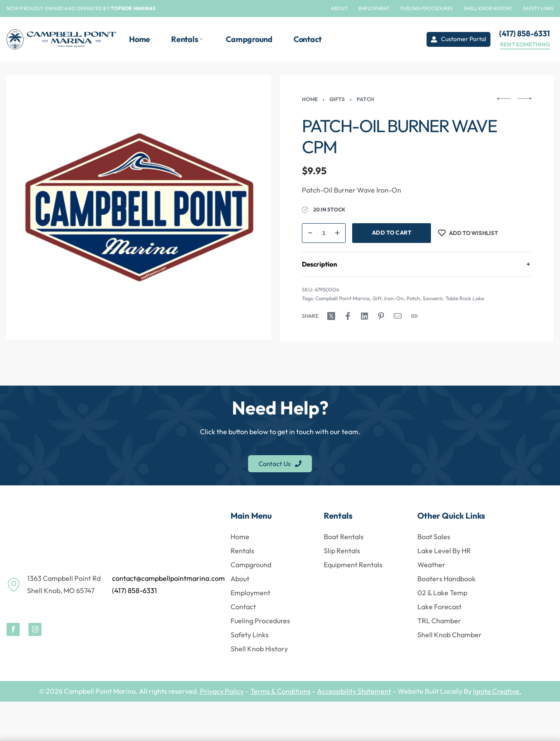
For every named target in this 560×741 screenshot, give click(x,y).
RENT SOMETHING (525, 45)
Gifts (337, 99)
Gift (377, 298)
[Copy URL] (414, 316)
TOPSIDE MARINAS (133, 8)
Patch (365, 99)
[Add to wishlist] (468, 233)
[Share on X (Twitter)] (331, 316)
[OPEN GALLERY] (139, 207)
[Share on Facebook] (348, 316)
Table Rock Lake (465, 298)
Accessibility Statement (354, 691)
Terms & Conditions (280, 691)
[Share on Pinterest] (381, 316)
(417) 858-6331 (135, 590)
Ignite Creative (496, 691)
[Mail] (398, 316)
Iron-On (394, 298)
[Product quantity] (324, 233)
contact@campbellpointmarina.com (168, 578)
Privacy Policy (222, 691)
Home (310, 99)
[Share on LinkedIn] (364, 316)
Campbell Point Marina (343, 298)
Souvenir (433, 298)
